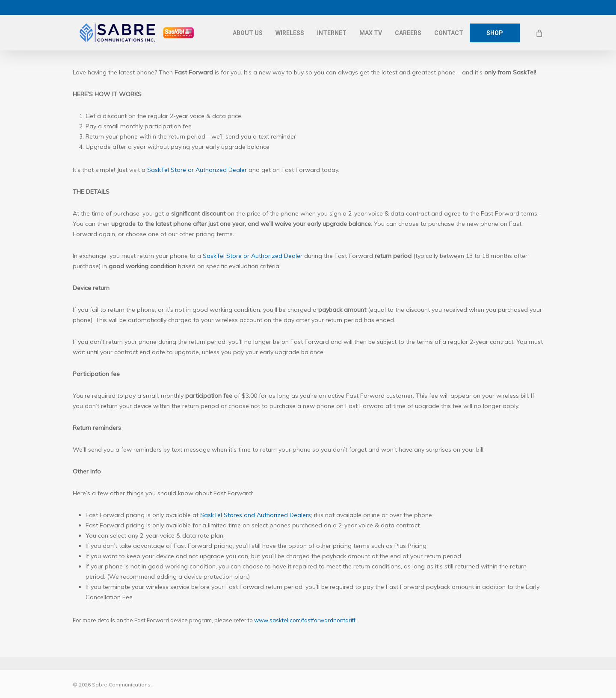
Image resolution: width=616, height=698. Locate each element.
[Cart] (539, 33)
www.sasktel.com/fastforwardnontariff (305, 620)
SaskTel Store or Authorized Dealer (197, 170)
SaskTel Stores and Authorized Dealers (256, 515)
